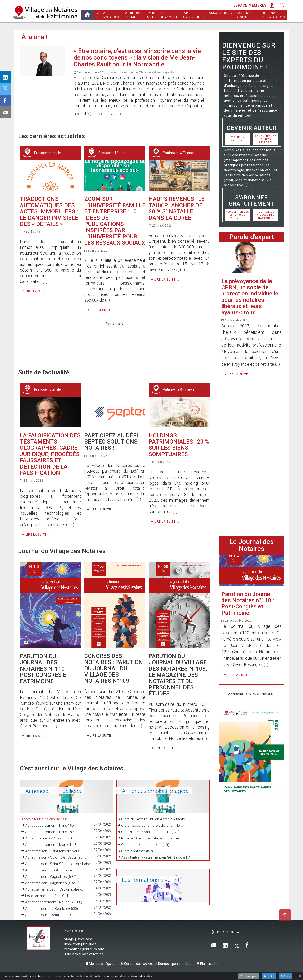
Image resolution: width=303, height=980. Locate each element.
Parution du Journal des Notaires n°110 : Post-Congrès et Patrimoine (45, 669)
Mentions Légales (100, 964)
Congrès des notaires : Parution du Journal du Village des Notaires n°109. (114, 668)
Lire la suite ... (112, 114)
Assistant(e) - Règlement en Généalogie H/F (155, 857)
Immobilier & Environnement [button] (162, 15)
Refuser (285, 976)
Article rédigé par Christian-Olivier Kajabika (144, 72)
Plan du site (207, 964)
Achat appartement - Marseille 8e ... (54, 845)
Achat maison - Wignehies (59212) (52, 877)
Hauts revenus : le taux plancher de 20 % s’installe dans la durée (177, 208)
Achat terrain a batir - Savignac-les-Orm (56, 889)
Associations (220, 15)
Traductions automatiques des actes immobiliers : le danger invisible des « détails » (49, 211)
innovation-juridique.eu (81, 944)
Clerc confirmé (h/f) (135, 851)
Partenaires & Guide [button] (247, 15)
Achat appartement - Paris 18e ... (51, 832)
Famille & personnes (193, 15)
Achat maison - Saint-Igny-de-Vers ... (54, 851)
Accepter (269, 976)
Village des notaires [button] (108, 15)
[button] (271, 6)
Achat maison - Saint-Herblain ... (50, 870)
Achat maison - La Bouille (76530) (51, 909)
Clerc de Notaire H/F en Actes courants (151, 819)
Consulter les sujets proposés (266, 139)
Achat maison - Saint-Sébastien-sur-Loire (58, 864)
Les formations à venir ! (148, 880)
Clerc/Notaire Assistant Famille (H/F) (149, 832)
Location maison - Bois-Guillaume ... (53, 896)
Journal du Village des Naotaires (266, 215)
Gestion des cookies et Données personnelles (156, 964)
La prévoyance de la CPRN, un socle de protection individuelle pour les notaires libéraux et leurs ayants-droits (250, 297)
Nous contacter (230, 932)
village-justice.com (78, 939)
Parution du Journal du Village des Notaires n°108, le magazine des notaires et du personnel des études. (178, 675)
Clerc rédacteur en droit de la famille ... (151, 826)
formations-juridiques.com (84, 949)
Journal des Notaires (274, 15)
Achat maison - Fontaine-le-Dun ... (52, 915)
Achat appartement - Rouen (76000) (54, 902)
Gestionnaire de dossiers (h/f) (144, 845)
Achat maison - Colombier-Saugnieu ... (56, 857)
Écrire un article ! (237, 139)
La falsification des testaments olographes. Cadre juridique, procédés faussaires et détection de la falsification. (50, 454)
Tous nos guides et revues (84, 954)
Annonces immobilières (51, 791)
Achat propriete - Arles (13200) (50, 838)
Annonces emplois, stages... (153, 791)
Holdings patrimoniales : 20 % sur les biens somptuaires (179, 445)
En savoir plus (249, 976)
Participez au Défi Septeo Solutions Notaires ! (111, 442)
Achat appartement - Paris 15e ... (51, 826)
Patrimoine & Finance (133, 15)
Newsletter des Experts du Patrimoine (237, 215)
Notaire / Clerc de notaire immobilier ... (151, 838)
